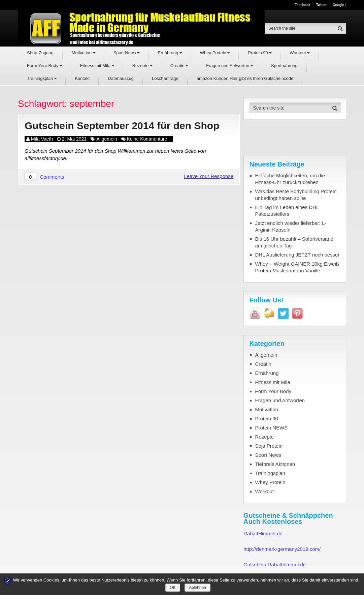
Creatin (179, 66)
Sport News (127, 53)
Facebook (303, 5)
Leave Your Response (209, 176)
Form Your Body (44, 66)
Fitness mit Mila (97, 66)
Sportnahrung (284, 66)
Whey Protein (215, 53)
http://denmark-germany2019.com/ (282, 549)
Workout (300, 53)
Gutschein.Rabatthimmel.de (275, 564)
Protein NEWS (272, 428)
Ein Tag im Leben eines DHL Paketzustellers (287, 211)
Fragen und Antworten (229, 66)
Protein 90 (260, 53)
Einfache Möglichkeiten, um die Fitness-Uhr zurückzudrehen (290, 179)
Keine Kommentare (147, 139)
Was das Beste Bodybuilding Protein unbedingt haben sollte (296, 195)
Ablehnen (197, 588)
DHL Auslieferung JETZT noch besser (297, 255)
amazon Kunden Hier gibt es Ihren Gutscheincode (245, 78)
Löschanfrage (165, 78)
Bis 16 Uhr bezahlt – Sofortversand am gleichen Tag (294, 242)
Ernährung (170, 53)
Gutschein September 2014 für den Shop (122, 126)
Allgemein (107, 139)
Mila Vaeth (42, 139)
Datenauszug (121, 78)
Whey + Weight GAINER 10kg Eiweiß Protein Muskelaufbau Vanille (297, 267)
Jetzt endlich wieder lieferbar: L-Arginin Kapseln (291, 226)
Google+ (339, 5)
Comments (52, 177)
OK (173, 588)
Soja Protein (269, 446)
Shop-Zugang (40, 53)
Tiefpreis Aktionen (275, 464)
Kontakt (82, 78)
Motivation (84, 53)
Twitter (322, 5)
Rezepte (142, 66)
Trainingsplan (42, 78)
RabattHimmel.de (263, 533)
